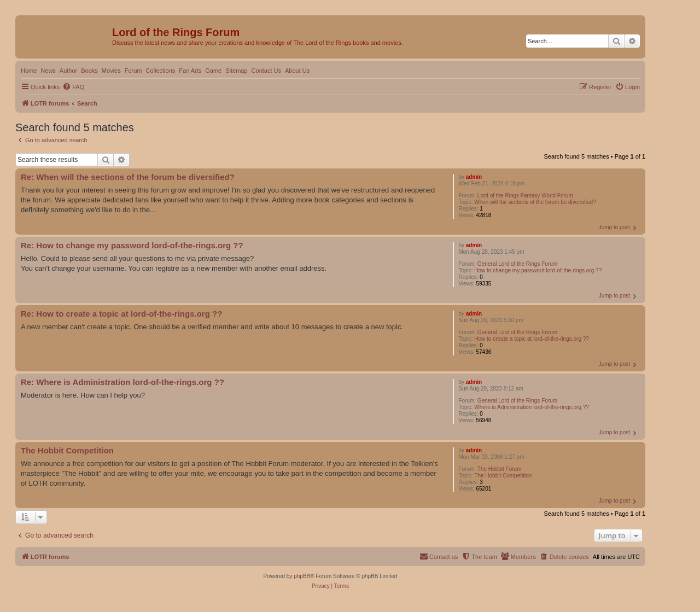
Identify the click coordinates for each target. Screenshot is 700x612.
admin (474, 177)
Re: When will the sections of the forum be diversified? (128, 177)
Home (29, 71)
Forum (133, 71)
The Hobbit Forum (500, 469)
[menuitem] (73, 87)
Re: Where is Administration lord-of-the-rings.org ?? (122, 382)
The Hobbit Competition (503, 476)
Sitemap (236, 71)
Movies (111, 71)
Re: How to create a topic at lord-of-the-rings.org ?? (121, 314)
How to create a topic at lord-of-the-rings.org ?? (532, 339)
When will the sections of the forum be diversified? (535, 202)
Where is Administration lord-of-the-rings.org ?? (532, 407)
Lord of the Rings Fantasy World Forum (525, 196)
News (48, 71)
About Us (297, 71)
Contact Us (266, 71)
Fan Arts (190, 71)
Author (68, 71)
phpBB (302, 576)
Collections (160, 71)
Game (213, 71)
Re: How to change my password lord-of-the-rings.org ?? (132, 245)
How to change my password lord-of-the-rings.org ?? (538, 270)
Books (89, 71)
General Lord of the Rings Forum (517, 264)
